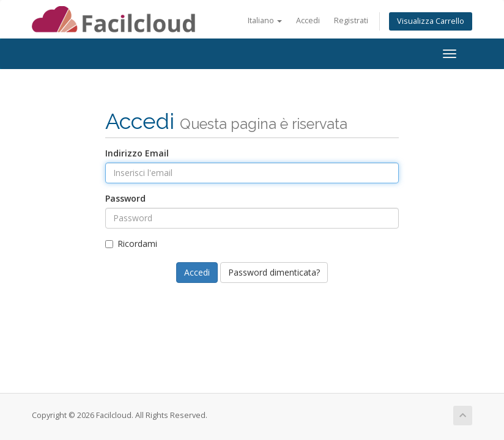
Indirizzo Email (137, 153)
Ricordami (131, 244)
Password (125, 198)
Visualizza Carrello (431, 21)
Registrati (351, 20)
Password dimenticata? (274, 272)
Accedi (308, 20)
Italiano (265, 20)
